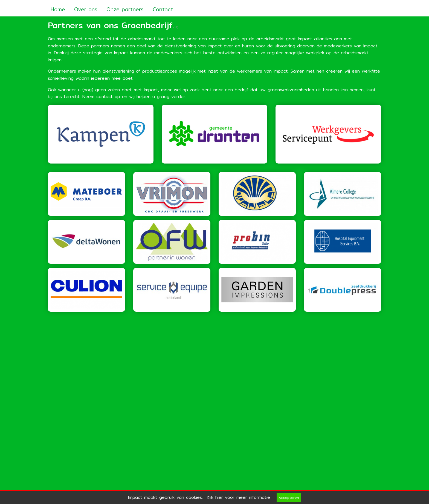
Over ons (86, 9)
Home (58, 9)
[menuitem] (58, 8)
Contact (163, 9)
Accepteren (289, 497)
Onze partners (125, 9)
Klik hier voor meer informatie (238, 497)
